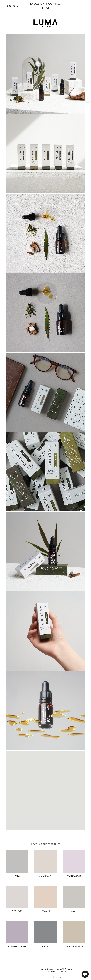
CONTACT (55, 4)
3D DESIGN (37, 4)
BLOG (46, 8)
